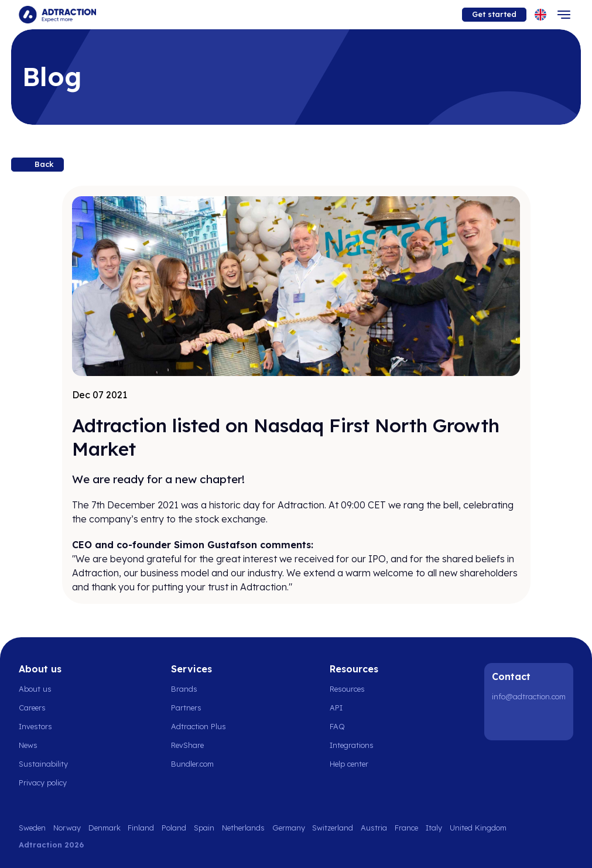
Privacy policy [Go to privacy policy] (43, 782)
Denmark (105, 828)
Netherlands (243, 828)
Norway (67, 828)
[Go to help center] (355, 764)
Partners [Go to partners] (186, 708)
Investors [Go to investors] (35, 726)
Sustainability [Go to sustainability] (43, 764)
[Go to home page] (57, 15)
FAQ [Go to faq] (337, 726)
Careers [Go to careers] (32, 708)
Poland (174, 828)
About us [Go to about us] (35, 689)
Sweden (32, 828)
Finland (141, 828)
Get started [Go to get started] (494, 14)
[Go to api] (355, 708)
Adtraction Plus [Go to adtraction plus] (199, 726)
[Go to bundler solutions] (199, 764)
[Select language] (540, 15)
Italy (434, 828)
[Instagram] (533, 722)
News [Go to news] (28, 745)
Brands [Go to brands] (184, 689)
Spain (204, 828)
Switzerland (333, 828)
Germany (289, 828)
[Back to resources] (37, 165)
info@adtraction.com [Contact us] (529, 696)
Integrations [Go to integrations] (352, 745)
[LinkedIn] (503, 722)
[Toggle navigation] (564, 15)
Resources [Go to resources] (347, 689)
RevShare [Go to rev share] (187, 745)
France (406, 828)
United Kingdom (478, 828)
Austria (374, 828)
